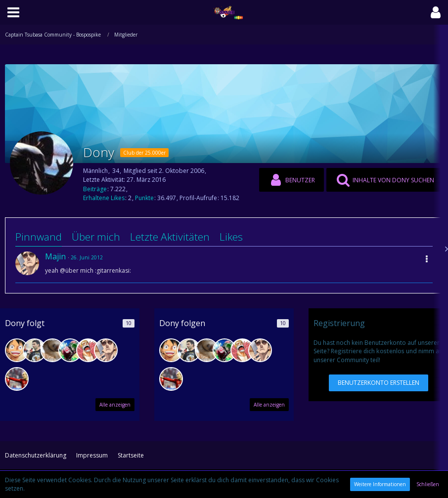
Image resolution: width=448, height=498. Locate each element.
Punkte (144, 198)
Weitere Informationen (380, 484)
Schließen (428, 484)
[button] (13, 12)
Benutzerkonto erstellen (379, 383)
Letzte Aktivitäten (170, 237)
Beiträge (95, 189)
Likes (231, 237)
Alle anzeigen (115, 405)
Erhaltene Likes (104, 198)
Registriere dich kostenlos (368, 351)
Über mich (96, 237)
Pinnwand (39, 237)
